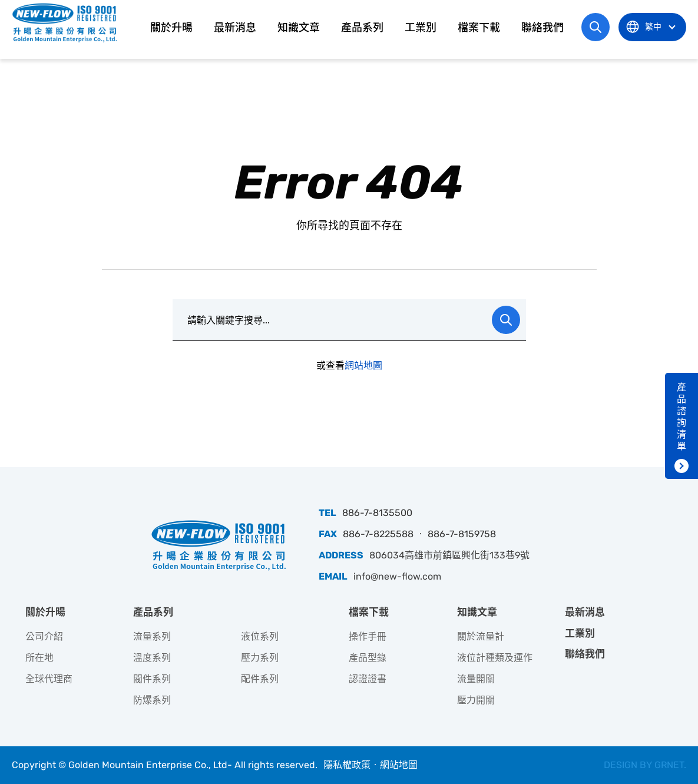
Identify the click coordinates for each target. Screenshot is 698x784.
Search (506, 320)
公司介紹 (44, 636)
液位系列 (260, 636)
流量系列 (152, 636)
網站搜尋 (596, 27)
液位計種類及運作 (495, 658)
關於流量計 (481, 636)
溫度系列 (152, 658)
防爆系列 (152, 700)
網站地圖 (363, 365)
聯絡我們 (542, 28)
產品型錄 (368, 658)
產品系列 (362, 28)
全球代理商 (49, 679)
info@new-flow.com (397, 576)
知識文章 (299, 28)
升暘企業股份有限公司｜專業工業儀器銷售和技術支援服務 (66, 22)
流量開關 (476, 679)
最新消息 (235, 28)
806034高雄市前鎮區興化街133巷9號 (449, 555)
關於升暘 (171, 28)
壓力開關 (476, 700)
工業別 (421, 28)
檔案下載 (479, 28)
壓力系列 (260, 658)
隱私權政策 (347, 765)
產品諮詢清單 (682, 417)
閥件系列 (152, 679)
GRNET (669, 765)
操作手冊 (368, 636)
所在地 (39, 658)
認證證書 (368, 679)
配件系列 (260, 679)
